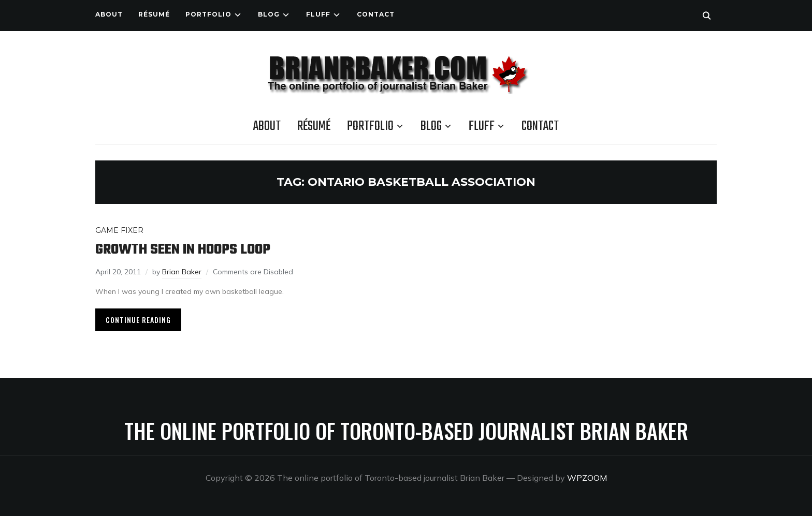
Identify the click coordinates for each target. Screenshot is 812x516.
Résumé (154, 14)
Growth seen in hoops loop (183, 250)
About (109, 14)
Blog (269, 14)
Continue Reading (138, 320)
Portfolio (208, 14)
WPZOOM (587, 478)
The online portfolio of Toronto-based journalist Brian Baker (406, 431)
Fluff (318, 14)
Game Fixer (119, 230)
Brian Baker (182, 272)
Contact (376, 14)
